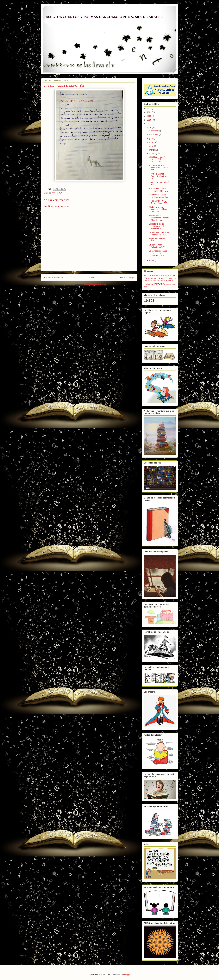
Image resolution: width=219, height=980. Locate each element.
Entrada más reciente (54, 278)
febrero (153, 154)
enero (152, 260)
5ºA (146, 278)
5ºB (149, 278)
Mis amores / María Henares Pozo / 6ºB (159, 190)
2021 (150, 112)
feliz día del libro (150, 281)
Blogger (127, 974)
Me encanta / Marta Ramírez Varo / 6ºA (158, 196)
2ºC (157, 276)
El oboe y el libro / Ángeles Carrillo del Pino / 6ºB (158, 209)
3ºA (161, 276)
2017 (150, 124)
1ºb (145, 276)
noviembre (154, 135)
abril (151, 146)
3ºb (164, 276)
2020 (150, 116)
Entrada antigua (127, 278)
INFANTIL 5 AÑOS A (166, 281)
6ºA (159, 278)
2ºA (149, 276)
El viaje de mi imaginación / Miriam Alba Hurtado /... (159, 218)
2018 (150, 120)
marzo (152, 150)
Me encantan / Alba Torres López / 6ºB (158, 202)
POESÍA (148, 284)
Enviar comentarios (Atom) (95, 285)
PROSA (59, 193)
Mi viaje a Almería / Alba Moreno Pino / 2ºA (158, 168)
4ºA (53, 193)
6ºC (166, 278)
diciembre (154, 131)
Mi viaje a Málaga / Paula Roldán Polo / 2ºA (159, 176)
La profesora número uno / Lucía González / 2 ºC (158, 253)
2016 (150, 127)
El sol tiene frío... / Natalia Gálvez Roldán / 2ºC (157, 159)
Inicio (92, 278)
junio (152, 138)
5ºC (152, 278)
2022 (150, 108)
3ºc (166, 276)
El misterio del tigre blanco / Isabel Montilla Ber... (157, 226)
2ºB (153, 276)
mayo (152, 142)
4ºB (174, 276)
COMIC (171, 278)
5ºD (155, 278)
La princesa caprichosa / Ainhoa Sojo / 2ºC (159, 234)
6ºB (162, 278)
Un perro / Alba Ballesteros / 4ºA (157, 246)
